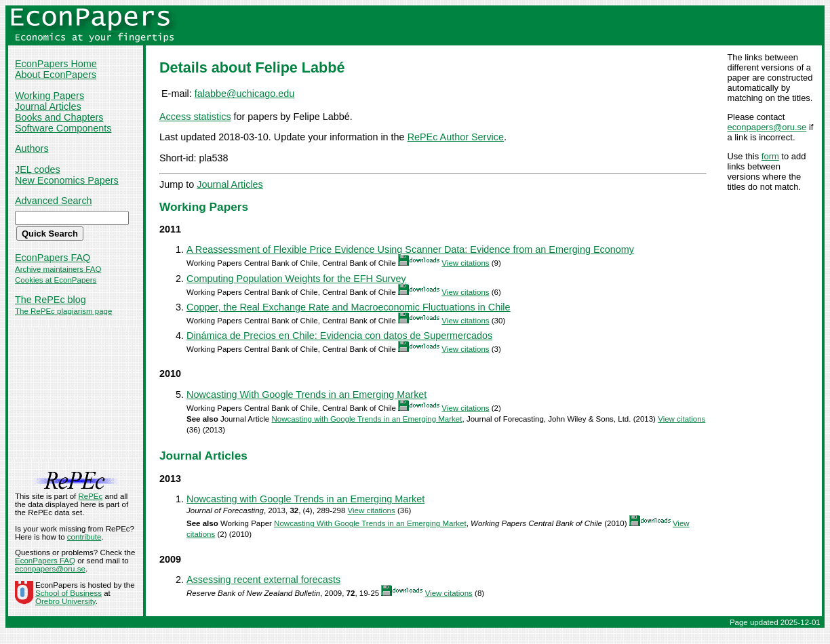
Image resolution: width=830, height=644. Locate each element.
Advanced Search (54, 201)
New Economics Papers (67, 180)
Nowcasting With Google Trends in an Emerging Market (307, 395)
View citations (465, 263)
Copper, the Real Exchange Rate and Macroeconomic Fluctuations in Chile (349, 307)
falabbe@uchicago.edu (244, 94)
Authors (32, 148)
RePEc (90, 496)
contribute (84, 537)
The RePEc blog (51, 300)
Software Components (63, 128)
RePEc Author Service (456, 137)
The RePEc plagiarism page (63, 311)
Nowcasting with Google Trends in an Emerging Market (367, 419)
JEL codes (38, 169)
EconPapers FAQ (53, 258)
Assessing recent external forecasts (263, 580)
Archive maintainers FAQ (58, 269)
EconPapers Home (56, 64)
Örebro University (65, 601)
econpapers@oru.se (767, 127)
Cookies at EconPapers (56, 280)
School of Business (68, 593)
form (770, 156)
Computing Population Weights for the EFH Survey (296, 279)
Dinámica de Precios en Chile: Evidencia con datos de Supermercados (339, 336)
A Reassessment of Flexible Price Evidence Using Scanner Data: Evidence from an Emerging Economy (410, 249)
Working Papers (50, 96)
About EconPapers (56, 75)
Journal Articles (48, 106)
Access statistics (195, 117)
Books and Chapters (59, 117)
